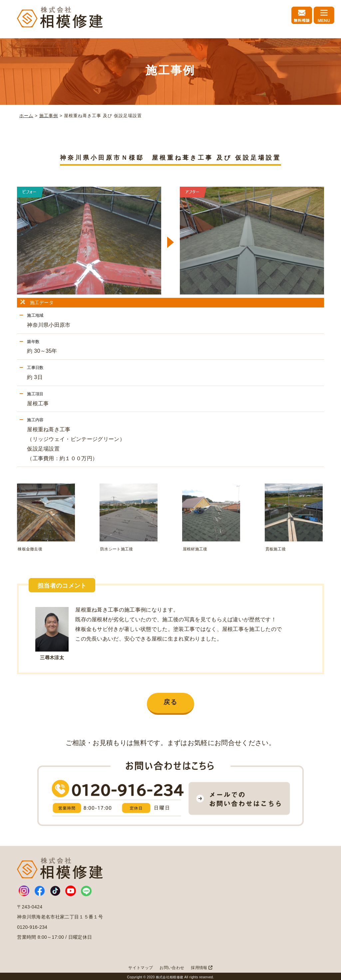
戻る (170, 700)
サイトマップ (141, 966)
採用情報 (202, 966)
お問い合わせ (172, 966)
